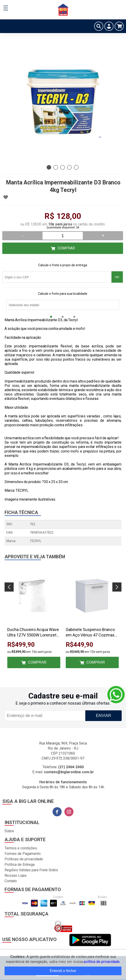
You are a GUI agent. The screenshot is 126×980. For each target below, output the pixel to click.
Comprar (66, 248)
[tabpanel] (63, 102)
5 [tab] (76, 167)
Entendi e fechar (63, 971)
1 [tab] (49, 167)
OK (117, 277)
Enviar (103, 716)
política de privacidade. (102, 962)
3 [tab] (63, 167)
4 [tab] (69, 167)
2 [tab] (56, 167)
